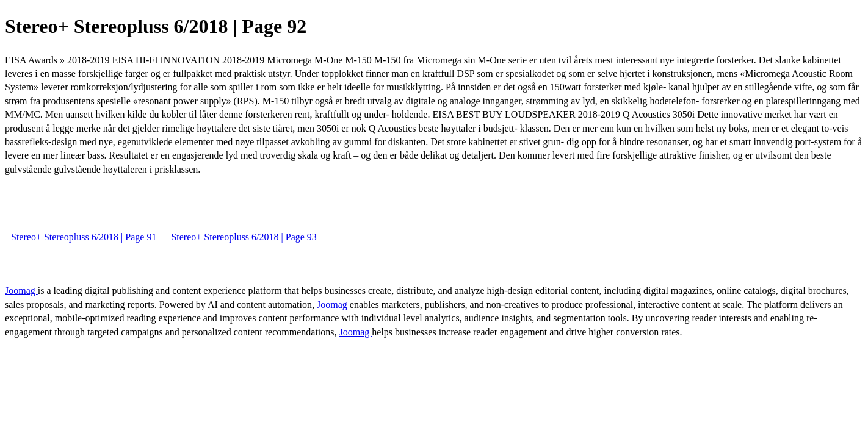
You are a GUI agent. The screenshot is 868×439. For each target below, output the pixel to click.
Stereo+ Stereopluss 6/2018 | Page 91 (84, 237)
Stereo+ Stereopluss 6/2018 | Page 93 (244, 237)
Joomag (21, 291)
